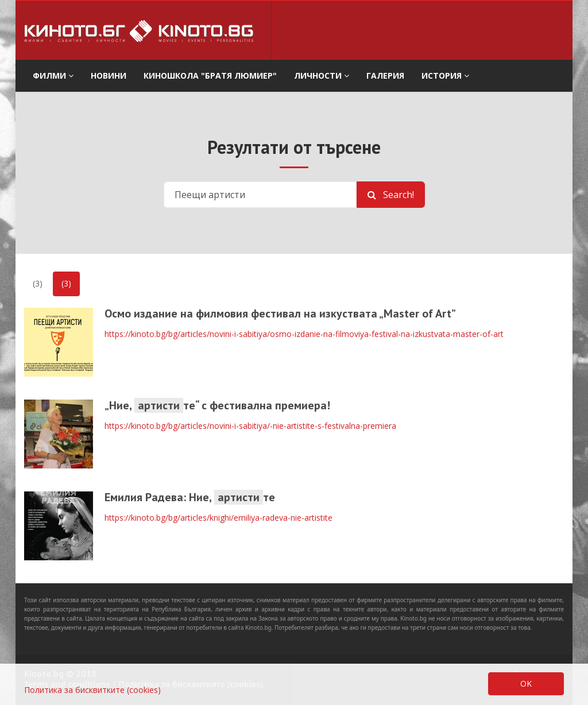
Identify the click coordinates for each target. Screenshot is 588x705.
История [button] (445, 75)
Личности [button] (322, 75)
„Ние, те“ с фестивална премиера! (217, 405)
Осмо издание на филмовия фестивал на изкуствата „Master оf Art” (280, 313)
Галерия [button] (385, 75)
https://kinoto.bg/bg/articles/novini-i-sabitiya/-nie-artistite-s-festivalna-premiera (250, 426)
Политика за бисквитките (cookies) (92, 690)
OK (526, 683)
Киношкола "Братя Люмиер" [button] (210, 75)
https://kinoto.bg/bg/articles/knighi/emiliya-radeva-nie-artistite (218, 518)
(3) (38, 283)
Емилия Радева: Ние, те (190, 497)
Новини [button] (109, 75)
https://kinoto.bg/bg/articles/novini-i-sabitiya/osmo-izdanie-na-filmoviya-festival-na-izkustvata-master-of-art (304, 334)
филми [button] (53, 75)
